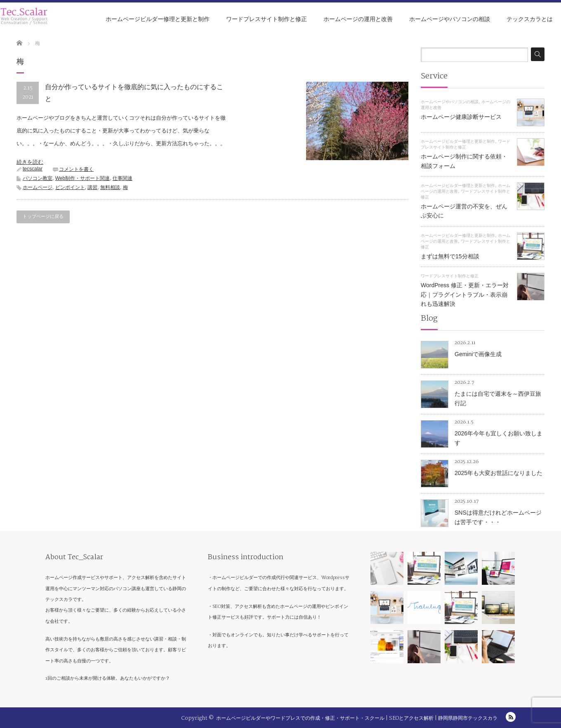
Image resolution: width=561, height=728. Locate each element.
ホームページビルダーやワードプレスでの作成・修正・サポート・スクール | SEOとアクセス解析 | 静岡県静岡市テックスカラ (357, 718)
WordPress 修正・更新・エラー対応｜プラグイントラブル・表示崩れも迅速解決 (465, 294)
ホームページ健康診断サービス (461, 117)
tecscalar (33, 169)
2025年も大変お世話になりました (499, 473)
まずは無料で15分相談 (450, 256)
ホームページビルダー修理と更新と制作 (158, 19)
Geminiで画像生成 (478, 354)
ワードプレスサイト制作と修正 (266, 19)
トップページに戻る (43, 217)
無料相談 (110, 187)
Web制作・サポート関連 (82, 178)
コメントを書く (76, 169)
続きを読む (30, 162)
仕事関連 (123, 178)
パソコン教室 (38, 178)
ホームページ (38, 187)
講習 (92, 187)
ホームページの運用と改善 (358, 19)
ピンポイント (70, 187)
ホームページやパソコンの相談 (450, 19)
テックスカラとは (530, 19)
